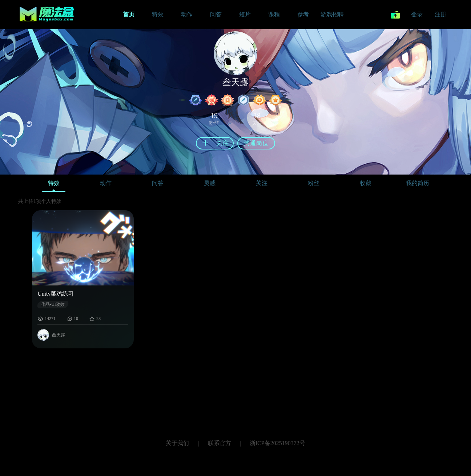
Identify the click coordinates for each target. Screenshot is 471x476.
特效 (54, 185)
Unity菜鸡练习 (56, 294)
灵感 (210, 183)
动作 (106, 183)
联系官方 (220, 443)
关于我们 (177, 443)
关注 (262, 183)
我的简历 (418, 183)
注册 (440, 14)
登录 (417, 14)
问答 (158, 183)
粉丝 (314, 183)
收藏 (366, 183)
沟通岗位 (256, 143)
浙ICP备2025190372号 (277, 443)
